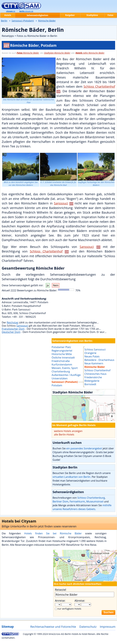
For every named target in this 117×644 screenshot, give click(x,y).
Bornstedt (90, 384)
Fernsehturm (77, 501)
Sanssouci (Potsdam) (23, 21)
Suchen (108, 612)
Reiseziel (60, 590)
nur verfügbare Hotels (69, 609)
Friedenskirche (93, 377)
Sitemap (8, 627)
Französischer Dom (13, 329)
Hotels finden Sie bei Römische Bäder (53, 533)
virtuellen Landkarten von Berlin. (72, 477)
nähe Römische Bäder (90, 53)
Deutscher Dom (11, 332)
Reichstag (13, 322)
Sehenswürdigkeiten (37, 15)
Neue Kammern (94, 363)
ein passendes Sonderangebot (84, 448)
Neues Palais (92, 356)
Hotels (8, 15)
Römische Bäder (28, 53)
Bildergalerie (92, 381)
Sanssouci (61, 203)
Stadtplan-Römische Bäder (57, 53)
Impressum (108, 627)
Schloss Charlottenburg (91, 498)
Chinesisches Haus (95, 374)
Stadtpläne (92, 15)
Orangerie (90, 353)
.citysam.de (26, 11)
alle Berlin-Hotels (64, 434)
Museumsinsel (95, 501)
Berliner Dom (60, 501)
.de (11, 11)
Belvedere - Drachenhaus (99, 360)
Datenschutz (88, 627)
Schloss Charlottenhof (99, 87)
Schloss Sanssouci (95, 349)
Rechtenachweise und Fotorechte (53, 627)
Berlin (4, 21)
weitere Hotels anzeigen (68, 431)
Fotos (110, 15)
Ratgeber (70, 15)
